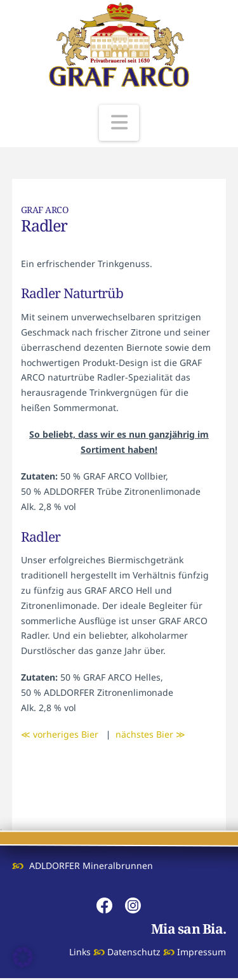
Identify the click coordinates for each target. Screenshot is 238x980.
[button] (119, 123)
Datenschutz (134, 952)
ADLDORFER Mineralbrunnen (91, 866)
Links (80, 952)
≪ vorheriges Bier (60, 734)
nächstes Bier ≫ (150, 734)
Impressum (202, 952)
